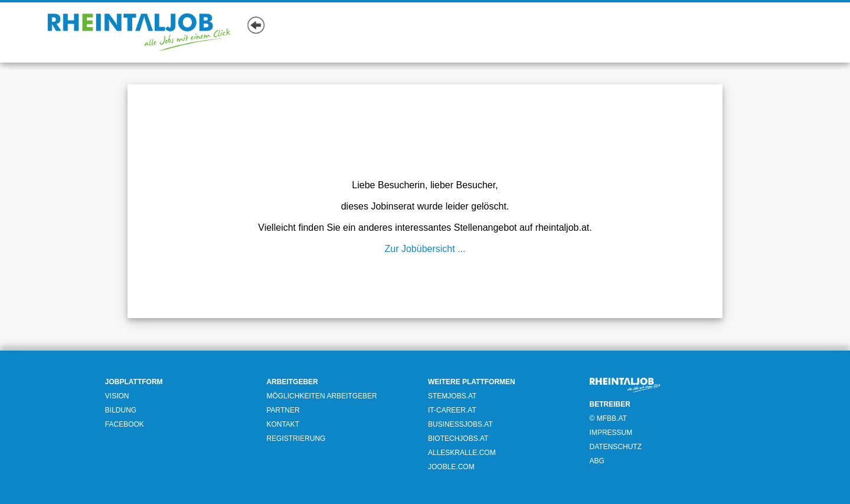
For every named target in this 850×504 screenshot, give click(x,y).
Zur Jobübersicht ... (425, 249)
